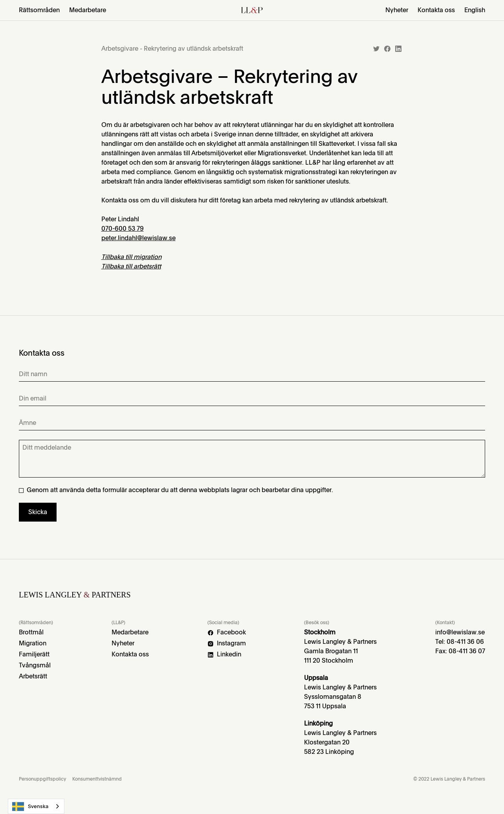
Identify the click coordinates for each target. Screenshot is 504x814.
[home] (252, 10)
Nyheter (397, 10)
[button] (39, 10)
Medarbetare (88, 10)
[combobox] (36, 806)
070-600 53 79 (123, 229)
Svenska (30, 807)
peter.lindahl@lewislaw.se (138, 238)
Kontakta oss (436, 10)
